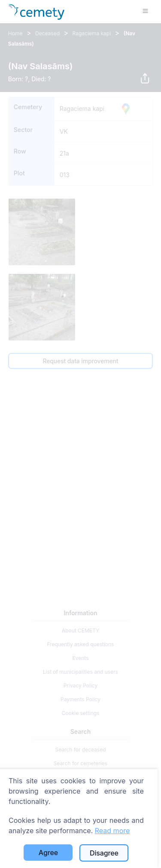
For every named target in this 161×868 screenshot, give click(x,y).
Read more (112, 831)
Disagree (104, 853)
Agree (48, 853)
